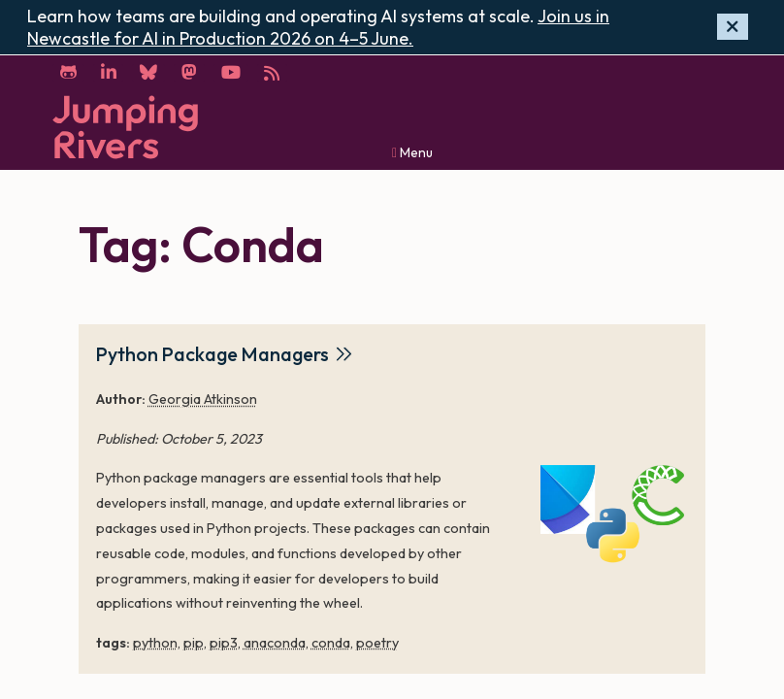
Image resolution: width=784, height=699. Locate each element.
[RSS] (274, 73)
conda (331, 642)
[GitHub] (68, 73)
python (155, 642)
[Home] (125, 127)
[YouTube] (232, 73)
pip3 (224, 642)
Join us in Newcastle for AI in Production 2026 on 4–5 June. (318, 27)
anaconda (275, 642)
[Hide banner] (733, 27)
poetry (377, 642)
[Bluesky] (149, 73)
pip (194, 642)
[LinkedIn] (109, 73)
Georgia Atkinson (203, 399)
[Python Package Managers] (615, 515)
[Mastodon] (190, 73)
